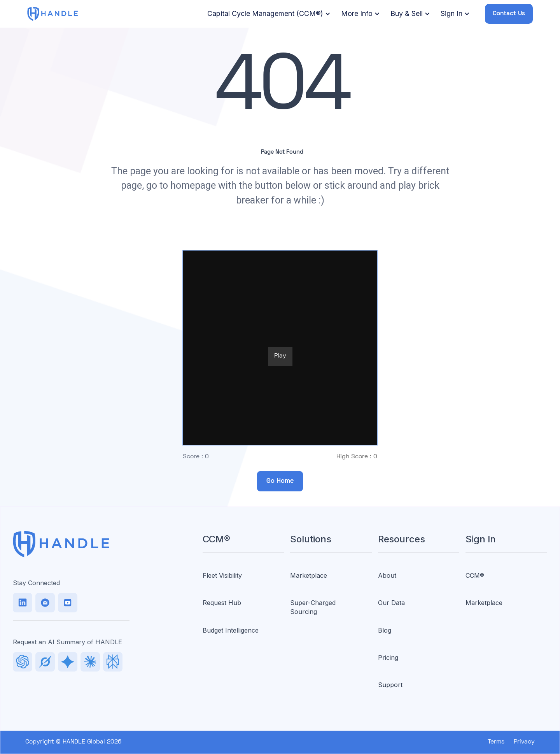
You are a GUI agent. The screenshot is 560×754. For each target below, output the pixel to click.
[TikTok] (45, 603)
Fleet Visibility (222, 575)
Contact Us (509, 14)
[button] (268, 14)
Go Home (280, 481)
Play (280, 356)
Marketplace (309, 575)
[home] (52, 14)
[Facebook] (68, 603)
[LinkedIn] (23, 603)
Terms (496, 742)
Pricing (388, 658)
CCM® (475, 575)
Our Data (391, 603)
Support (390, 685)
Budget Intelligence (231, 630)
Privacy (524, 742)
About (387, 575)
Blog (385, 630)
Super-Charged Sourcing (313, 607)
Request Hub (222, 603)
